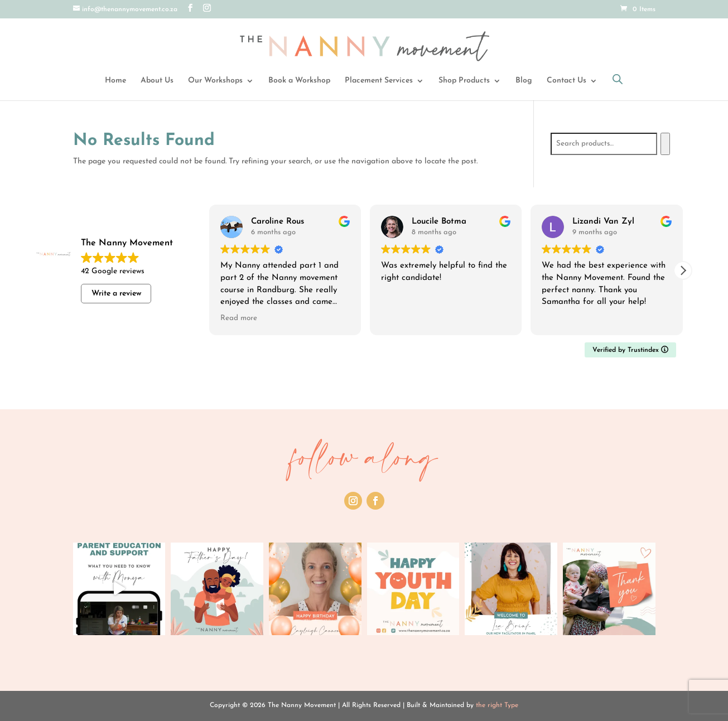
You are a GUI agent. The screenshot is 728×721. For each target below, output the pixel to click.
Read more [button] (239, 318)
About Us (157, 81)
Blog (524, 81)
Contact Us (567, 81)
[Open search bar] (618, 79)
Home (115, 81)
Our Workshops (215, 81)
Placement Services (379, 81)
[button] (683, 270)
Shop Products (464, 81)
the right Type (497, 705)
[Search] (665, 144)
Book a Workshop (299, 81)
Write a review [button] (116, 294)
